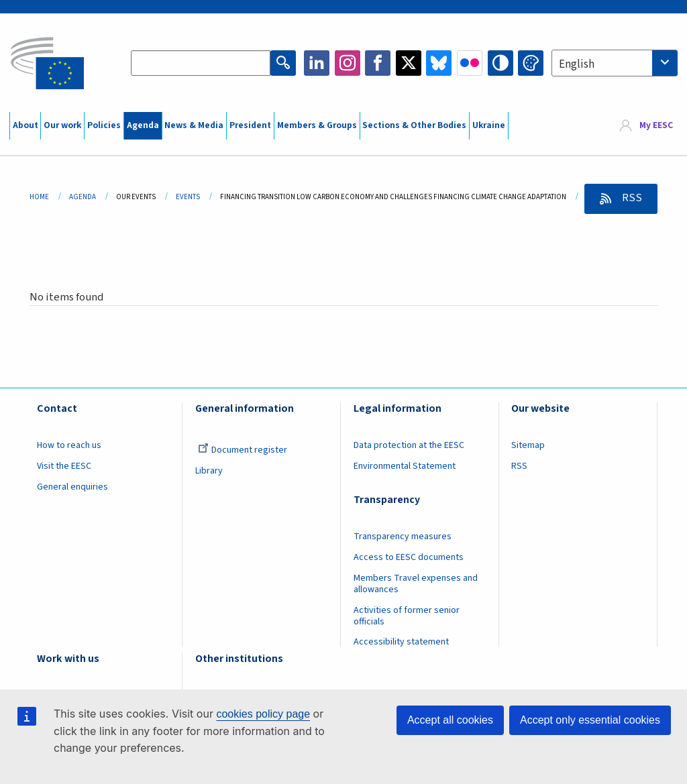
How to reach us (69, 445)
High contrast (500, 63)
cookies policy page (263, 714)
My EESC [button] (656, 125)
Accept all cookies (450, 720)
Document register (243, 450)
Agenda (143, 125)
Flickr (470, 63)
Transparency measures (403, 537)
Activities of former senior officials (407, 616)
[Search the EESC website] (201, 63)
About (25, 125)
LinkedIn (317, 63)
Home (39, 197)
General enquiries (72, 487)
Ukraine (489, 125)
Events (188, 197)
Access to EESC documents (409, 557)
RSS (631, 198)
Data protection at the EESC (409, 445)
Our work (62, 125)
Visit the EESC (64, 466)
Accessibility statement (401, 642)
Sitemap (528, 445)
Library (209, 471)
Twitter (409, 63)
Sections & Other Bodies (414, 125)
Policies (104, 125)
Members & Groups (317, 125)
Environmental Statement (405, 466)
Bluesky (439, 63)
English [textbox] (577, 64)
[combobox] (615, 63)
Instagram (348, 63)
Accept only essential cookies (590, 720)
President (250, 125)
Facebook (378, 63)
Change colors (531, 63)
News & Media (194, 125)
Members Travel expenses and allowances (416, 584)
